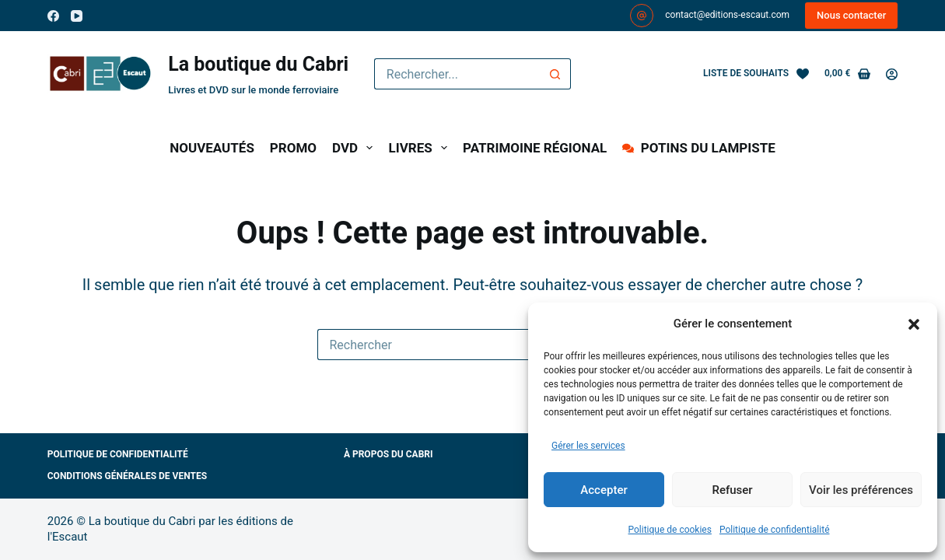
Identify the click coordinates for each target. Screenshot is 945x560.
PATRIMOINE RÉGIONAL (535, 148)
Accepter (604, 490)
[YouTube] (77, 16)
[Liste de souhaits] (756, 74)
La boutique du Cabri (258, 64)
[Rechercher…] (457, 74)
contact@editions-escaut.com (727, 15)
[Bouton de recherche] (555, 74)
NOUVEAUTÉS (212, 148)
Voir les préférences (861, 490)
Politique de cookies (670, 530)
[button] (914, 324)
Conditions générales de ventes (127, 476)
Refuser (732, 490)
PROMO (293, 148)
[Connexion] (892, 74)
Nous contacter (851, 15)
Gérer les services (588, 446)
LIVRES (421, 148)
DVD (355, 148)
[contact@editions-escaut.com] (642, 16)
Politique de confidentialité (775, 530)
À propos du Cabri (388, 454)
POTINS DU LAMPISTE (698, 148)
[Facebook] (53, 16)
